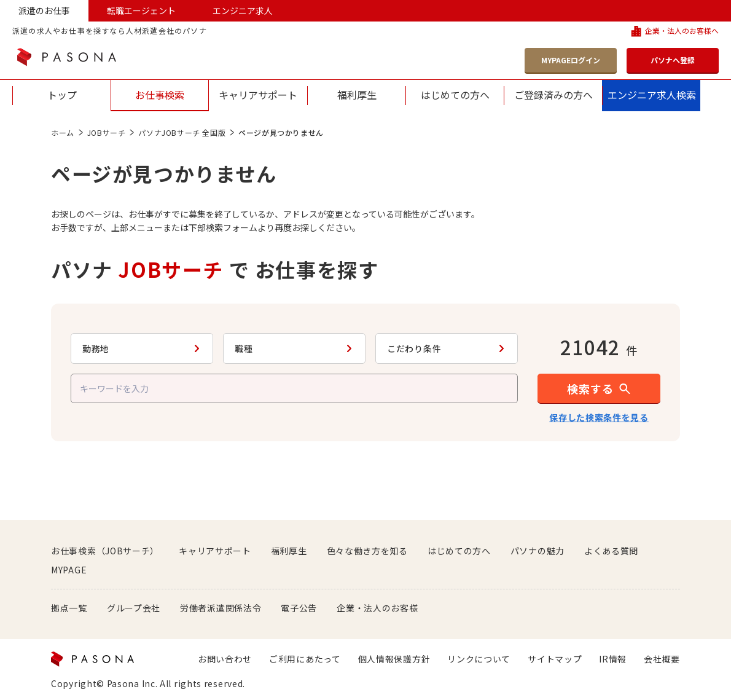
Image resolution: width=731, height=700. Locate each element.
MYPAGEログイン (571, 60)
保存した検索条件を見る (599, 417)
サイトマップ (555, 659)
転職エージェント (141, 10)
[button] (599, 388)
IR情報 (613, 659)
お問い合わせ (225, 659)
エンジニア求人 (243, 10)
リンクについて (479, 659)
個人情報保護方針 (394, 659)
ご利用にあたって (305, 659)
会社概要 (662, 659)
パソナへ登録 (673, 60)
